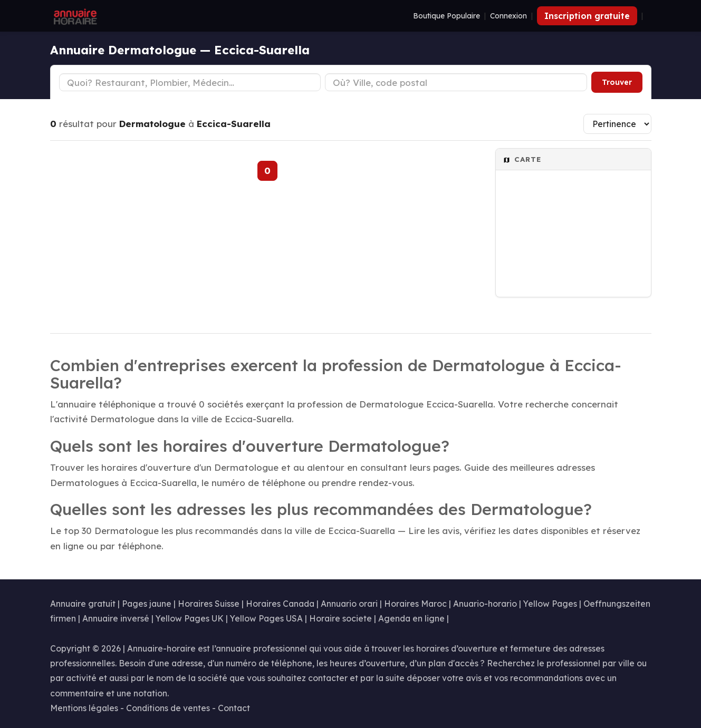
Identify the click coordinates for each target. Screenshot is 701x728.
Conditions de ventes (168, 708)
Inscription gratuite (587, 16)
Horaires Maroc (415, 604)
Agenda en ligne (411, 618)
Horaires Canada (280, 604)
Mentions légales (84, 708)
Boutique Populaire (446, 16)
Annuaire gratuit (83, 604)
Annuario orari (349, 604)
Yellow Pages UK (190, 618)
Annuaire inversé (116, 618)
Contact (234, 708)
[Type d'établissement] (190, 82)
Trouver (617, 82)
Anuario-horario (485, 604)
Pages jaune (147, 604)
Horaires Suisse (209, 604)
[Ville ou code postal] (456, 82)
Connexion (508, 16)
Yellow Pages (550, 604)
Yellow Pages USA (266, 618)
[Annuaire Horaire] (74, 16)
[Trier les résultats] (617, 124)
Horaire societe (340, 618)
